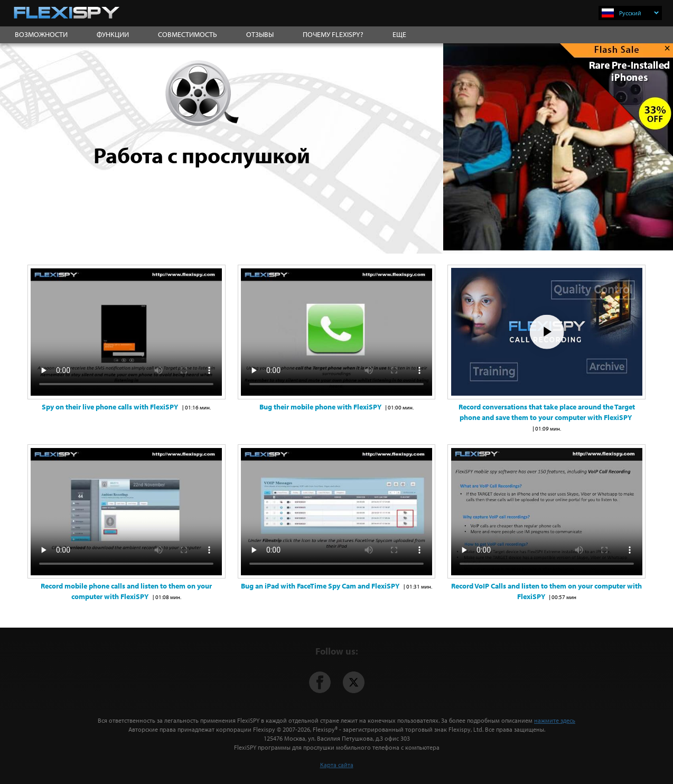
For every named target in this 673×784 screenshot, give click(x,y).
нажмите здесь (555, 720)
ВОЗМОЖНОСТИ (41, 34)
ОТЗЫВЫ (260, 34)
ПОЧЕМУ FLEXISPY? (333, 34)
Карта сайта (337, 765)
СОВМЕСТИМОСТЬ (188, 34)
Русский (639, 13)
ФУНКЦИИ (113, 34)
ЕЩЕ (399, 34)
